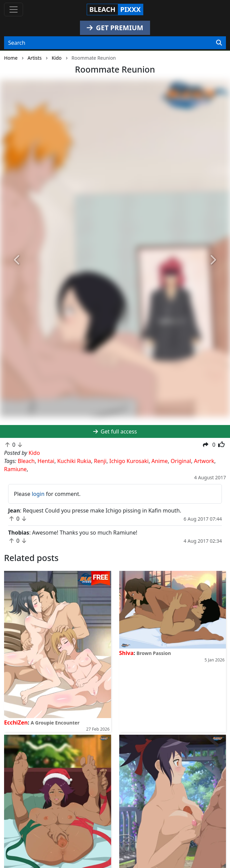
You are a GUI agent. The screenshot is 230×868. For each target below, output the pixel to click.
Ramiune (15, 469)
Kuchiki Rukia (74, 461)
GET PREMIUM (115, 28)
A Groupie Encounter (55, 723)
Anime (160, 461)
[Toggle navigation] (14, 9)
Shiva (127, 653)
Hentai (46, 461)
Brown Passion (154, 653)
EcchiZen (16, 722)
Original (181, 461)
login (38, 494)
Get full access (115, 431)
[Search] (219, 43)
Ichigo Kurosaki (129, 461)
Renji (100, 461)
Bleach (26, 461)
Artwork (204, 461)
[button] (17, 260)
